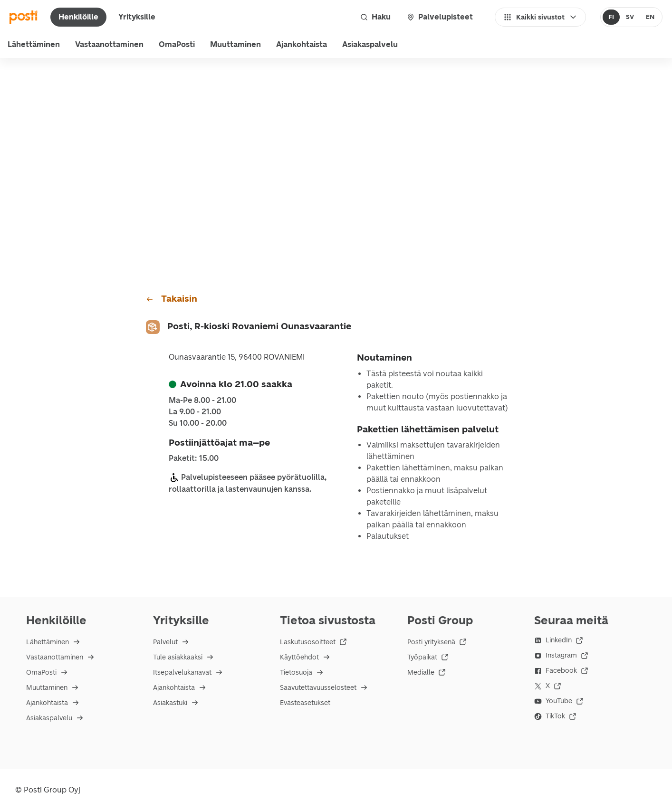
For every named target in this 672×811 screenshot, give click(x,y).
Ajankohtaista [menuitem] (302, 44)
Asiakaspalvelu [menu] (370, 44)
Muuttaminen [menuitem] (235, 44)
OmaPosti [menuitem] (177, 44)
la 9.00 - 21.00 (195, 412)
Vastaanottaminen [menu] (109, 44)
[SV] (630, 17)
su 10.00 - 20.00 (198, 423)
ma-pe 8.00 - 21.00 (202, 401)
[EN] (650, 17)
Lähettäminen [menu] (34, 44)
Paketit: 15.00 (194, 458)
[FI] (611, 17)
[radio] (611, 17)
